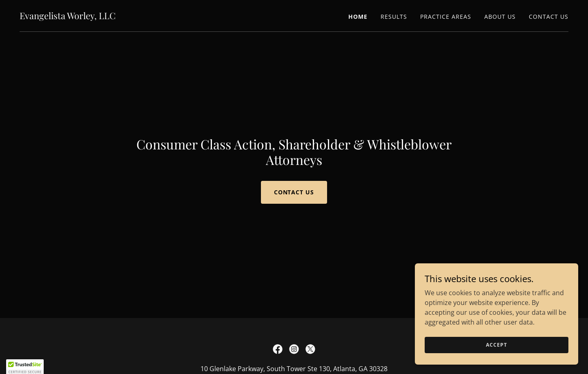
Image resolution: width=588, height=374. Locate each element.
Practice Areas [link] (446, 17)
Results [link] (394, 17)
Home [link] (358, 17)
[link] (68, 17)
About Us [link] (500, 17)
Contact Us (294, 192)
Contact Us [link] (549, 17)
